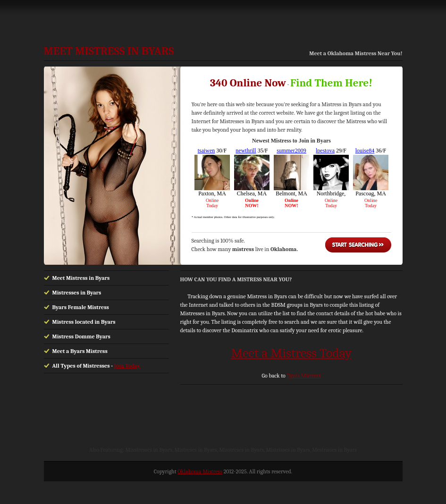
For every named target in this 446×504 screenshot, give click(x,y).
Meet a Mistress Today (291, 353)
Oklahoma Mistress (200, 471)
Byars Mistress (303, 376)
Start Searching (358, 245)
